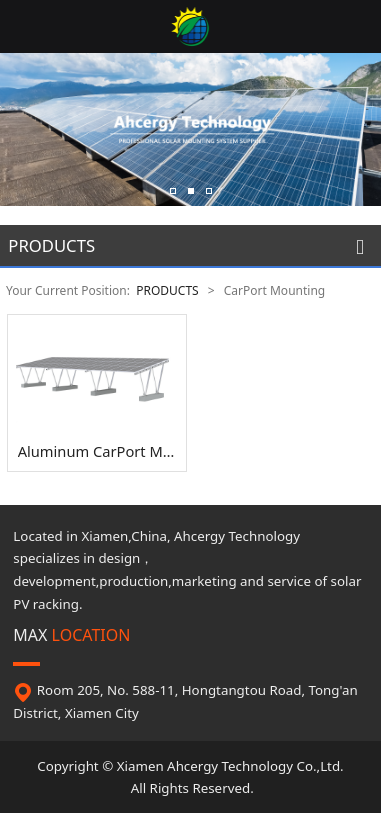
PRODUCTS (167, 290)
